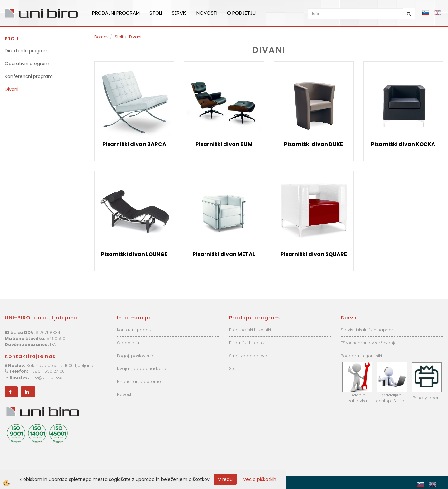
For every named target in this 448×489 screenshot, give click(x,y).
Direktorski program (27, 51)
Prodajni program (116, 13)
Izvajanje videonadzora (142, 369)
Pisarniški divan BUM (224, 144)
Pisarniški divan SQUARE (314, 254)
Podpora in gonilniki (361, 356)
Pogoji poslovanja (136, 356)
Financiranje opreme (139, 381)
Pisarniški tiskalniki (247, 343)
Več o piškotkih (260, 479)
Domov (101, 37)
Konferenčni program (29, 76)
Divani (12, 89)
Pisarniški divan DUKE (314, 144)
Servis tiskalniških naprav (367, 330)
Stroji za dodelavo (248, 356)
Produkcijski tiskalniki (250, 330)
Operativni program (27, 64)
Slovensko (426, 13)
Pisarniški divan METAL (224, 254)
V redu (225, 479)
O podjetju (241, 13)
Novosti (207, 13)
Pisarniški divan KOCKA (403, 144)
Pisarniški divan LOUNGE (134, 254)
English (437, 13)
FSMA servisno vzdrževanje (369, 343)
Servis (179, 13)
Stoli (156, 13)
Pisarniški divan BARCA (134, 144)
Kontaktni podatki (135, 330)
